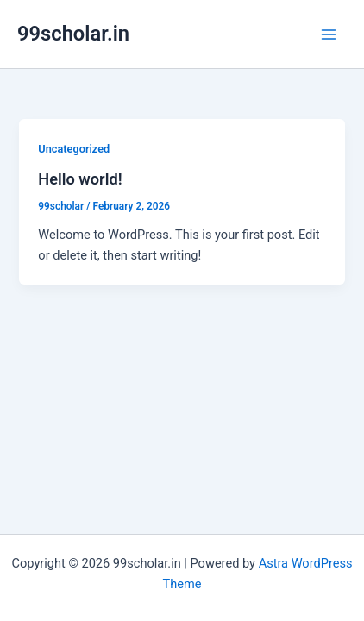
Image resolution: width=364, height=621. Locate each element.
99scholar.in (73, 34)
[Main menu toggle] (329, 34)
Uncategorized (74, 149)
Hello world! (80, 179)
